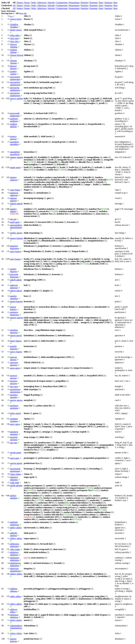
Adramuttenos (16, 627)
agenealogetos (16, 226)
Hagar (15, 190)
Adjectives (42, 3)
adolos (16, 620)
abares (16, 30)
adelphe (16, 486)
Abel (14, 38)
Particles (85, 3)
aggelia (16, 204)
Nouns (27, 3)
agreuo (16, 400)
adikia (15, 596)
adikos (16, 604)
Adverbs (51, 3)
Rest (115, 3)
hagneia (16, 301)
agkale (16, 280)
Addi (14, 483)
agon (15, 458)
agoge (16, 453)
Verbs (33, 3)
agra (14, 386)
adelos (16, 528)
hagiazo (17, 238)
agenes (16, 233)
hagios (15, 259)
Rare (101, 3)
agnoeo (17, 318)
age (13, 219)
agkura (16, 291)
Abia (14, 41)
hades (15, 549)
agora (15, 368)
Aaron (16, 19)
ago (14, 443)
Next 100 (23, 13)
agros (15, 424)
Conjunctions (62, 3)
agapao (16, 157)
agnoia (16, 335)
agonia (16, 463)
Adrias (16, 633)
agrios (16, 413)
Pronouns (94, 3)
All (14, 5)
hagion (15, 251)
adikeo (16, 574)
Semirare (108, 3)
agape (15, 167)
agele (15, 222)
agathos (17, 98)
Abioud (17, 55)
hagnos (16, 341)
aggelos (13, 210)
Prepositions (74, 3)
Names (20, 3)
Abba (15, 35)
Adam (15, 474)
